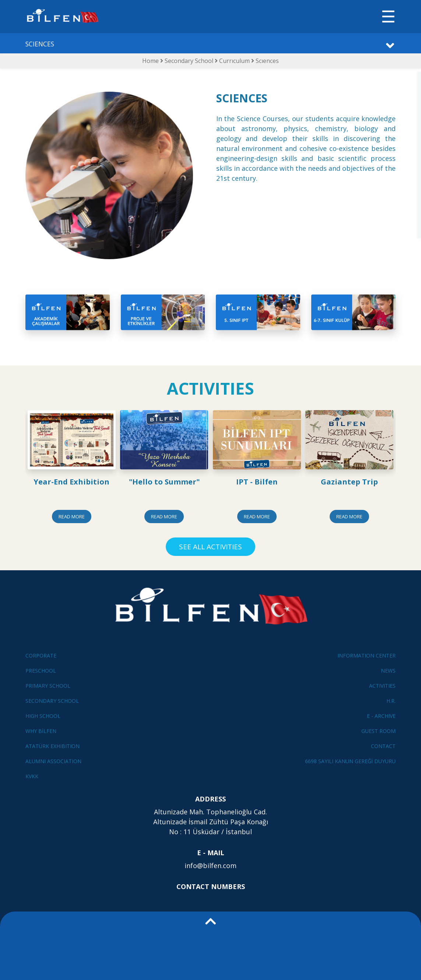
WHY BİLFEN (41, 731)
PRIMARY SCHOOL (48, 686)
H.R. (391, 701)
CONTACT (383, 746)
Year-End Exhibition (71, 482)
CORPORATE (41, 655)
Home (150, 61)
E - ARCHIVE (381, 716)
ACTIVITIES (382, 686)
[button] (210, 946)
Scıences (267, 61)
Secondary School (190, 61)
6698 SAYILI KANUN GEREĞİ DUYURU (350, 761)
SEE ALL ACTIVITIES (210, 547)
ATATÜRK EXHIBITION (52, 746)
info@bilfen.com (210, 866)
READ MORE (72, 517)
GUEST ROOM (378, 731)
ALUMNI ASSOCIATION (53, 761)
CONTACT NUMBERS (211, 886)
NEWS (388, 671)
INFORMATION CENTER (366, 655)
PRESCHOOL (41, 671)
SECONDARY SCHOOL (52, 701)
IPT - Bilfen (257, 482)
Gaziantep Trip (349, 482)
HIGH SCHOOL (43, 716)
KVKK (32, 776)
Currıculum (235, 61)
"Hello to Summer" (164, 482)
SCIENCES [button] (40, 44)
